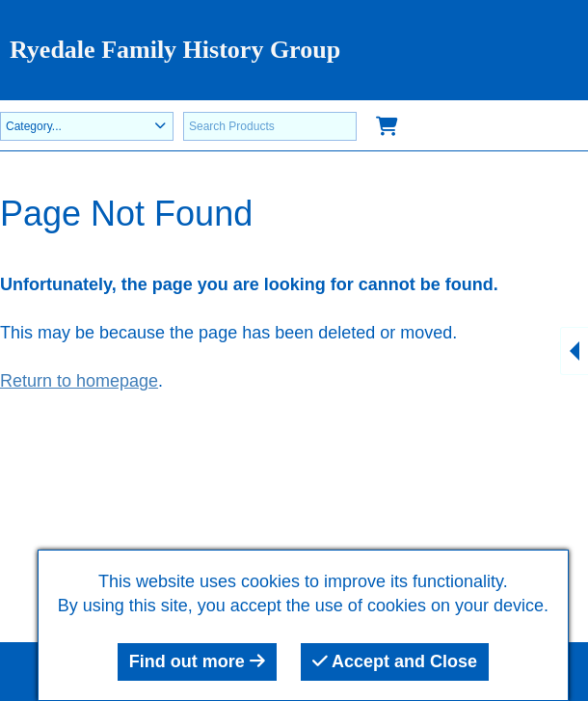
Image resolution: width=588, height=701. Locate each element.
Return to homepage (79, 381)
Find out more (197, 661)
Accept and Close (395, 661)
